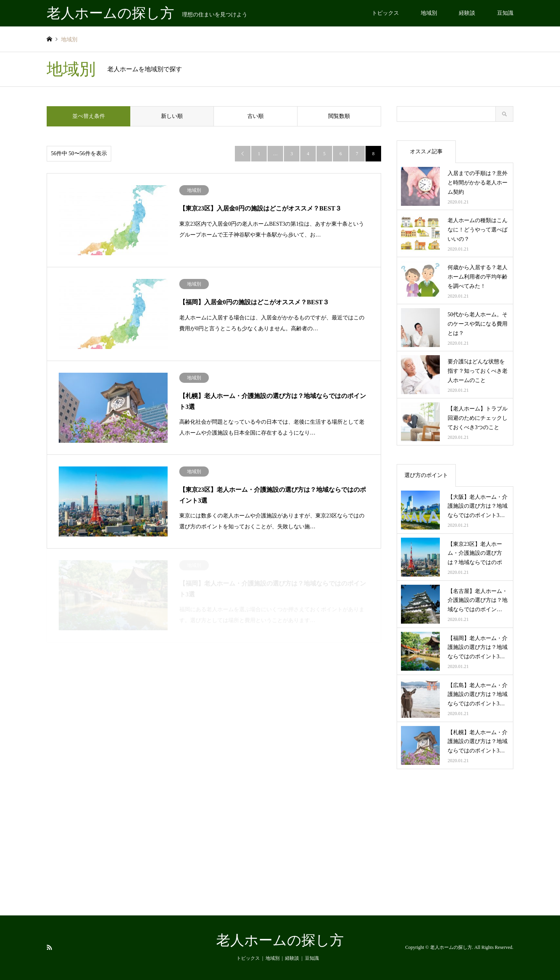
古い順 (255, 116)
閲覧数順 (339, 116)
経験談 (467, 13)
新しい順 (172, 116)
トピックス (385, 13)
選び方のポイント (426, 475)
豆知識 (505, 13)
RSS (49, 947)
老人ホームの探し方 (280, 940)
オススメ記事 (426, 152)
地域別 (429, 13)
